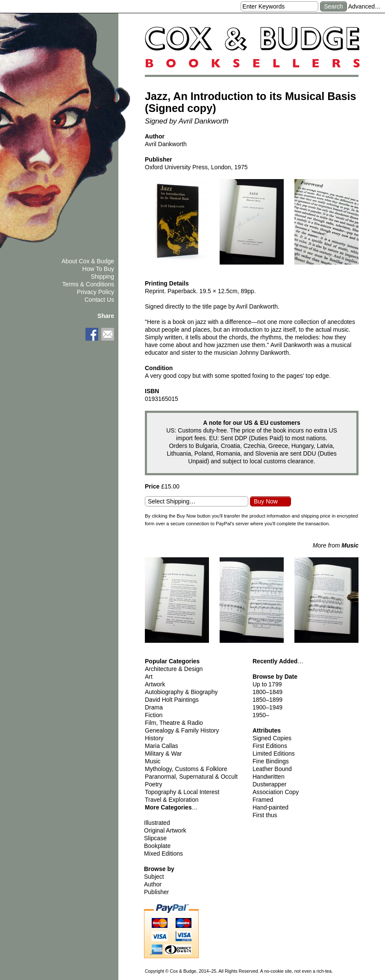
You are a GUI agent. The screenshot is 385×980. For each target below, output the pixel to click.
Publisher (156, 892)
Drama (154, 707)
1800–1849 (267, 692)
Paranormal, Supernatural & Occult (191, 777)
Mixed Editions (163, 853)
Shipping (103, 277)
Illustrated (157, 823)
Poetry (153, 784)
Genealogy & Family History (182, 730)
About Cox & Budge (88, 261)
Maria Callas (162, 746)
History (154, 738)
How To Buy (98, 269)
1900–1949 (267, 707)
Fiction (154, 715)
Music (153, 761)
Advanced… (364, 6)
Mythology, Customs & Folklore (186, 769)
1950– (261, 715)
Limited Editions (274, 753)
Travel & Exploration (172, 800)
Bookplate (157, 846)
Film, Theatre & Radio (174, 723)
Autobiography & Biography (181, 692)
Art (149, 677)
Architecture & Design (174, 669)
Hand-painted (270, 807)
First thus (265, 815)
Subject (154, 877)
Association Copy (276, 792)
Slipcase (155, 838)
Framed (263, 800)
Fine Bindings (271, 761)
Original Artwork (165, 830)
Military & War (163, 753)
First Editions (270, 746)
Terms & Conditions (88, 284)
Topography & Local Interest (182, 792)
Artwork (155, 684)
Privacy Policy (96, 292)
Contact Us (99, 300)
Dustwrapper (269, 784)
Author (153, 884)
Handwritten (269, 777)
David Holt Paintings (172, 700)
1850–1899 (267, 700)
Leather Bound (272, 769)
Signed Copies (272, 738)
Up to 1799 (267, 684)
